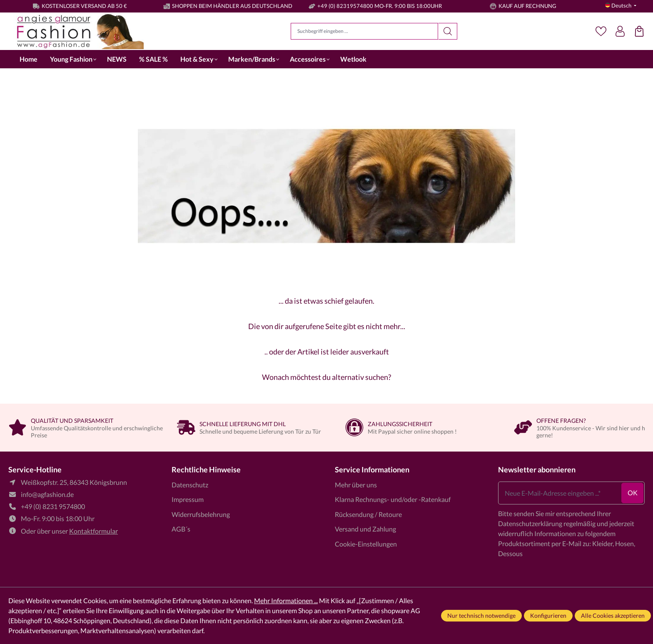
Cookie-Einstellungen (366, 544)
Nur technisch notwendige (481, 615)
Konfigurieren (548, 615)
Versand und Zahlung (365, 529)
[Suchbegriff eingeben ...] (364, 31)
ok (633, 493)
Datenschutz (190, 485)
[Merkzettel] (601, 31)
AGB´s (181, 529)
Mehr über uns (356, 485)
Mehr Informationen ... (286, 600)
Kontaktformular (93, 531)
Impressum (188, 499)
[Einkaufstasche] (639, 31)
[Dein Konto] (620, 31)
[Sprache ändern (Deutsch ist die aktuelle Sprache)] (621, 6)
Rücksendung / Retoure (368, 514)
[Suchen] (448, 31)
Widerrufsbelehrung (201, 514)
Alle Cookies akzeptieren (613, 615)
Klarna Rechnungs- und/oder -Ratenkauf (393, 499)
